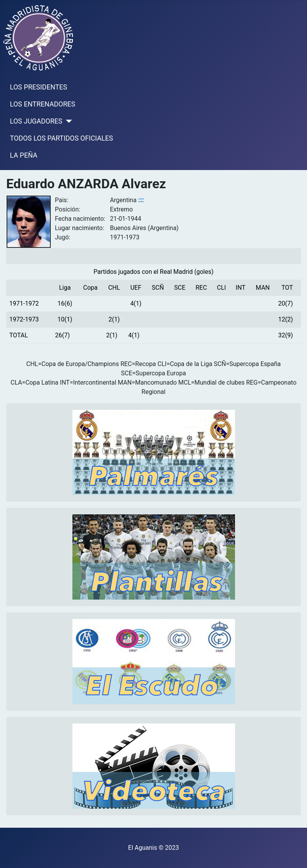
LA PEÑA (24, 155)
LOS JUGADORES (36, 121)
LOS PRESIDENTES (39, 87)
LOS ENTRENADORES (43, 104)
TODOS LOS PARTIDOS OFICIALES (62, 138)
